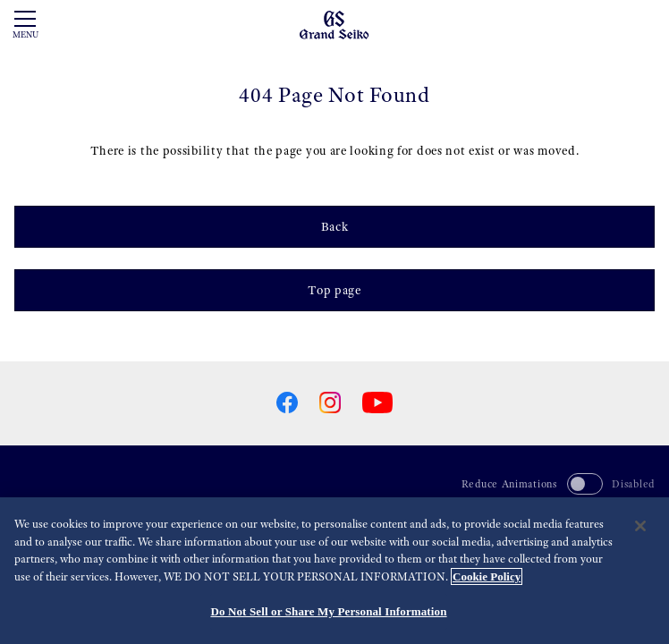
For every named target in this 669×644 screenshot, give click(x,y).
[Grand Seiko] (334, 24)
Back (335, 226)
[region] (334, 571)
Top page (334, 290)
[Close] (640, 526)
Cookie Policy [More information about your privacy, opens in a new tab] (487, 576)
